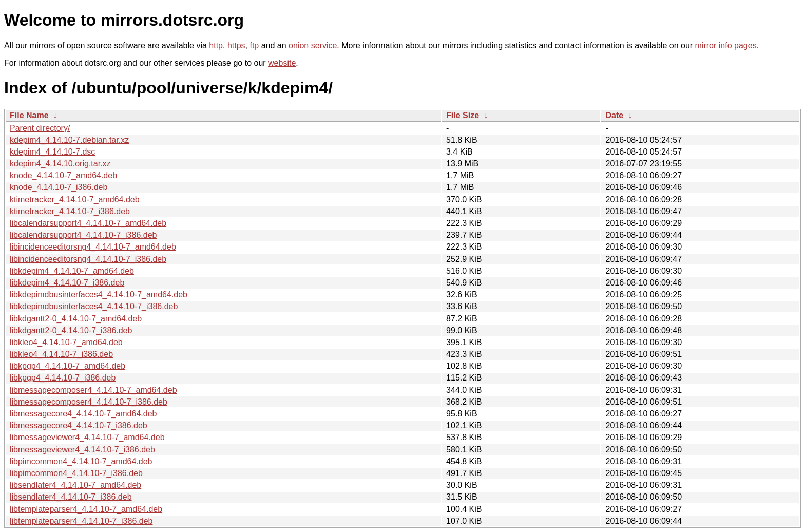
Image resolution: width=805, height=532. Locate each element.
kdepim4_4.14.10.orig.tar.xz (60, 164)
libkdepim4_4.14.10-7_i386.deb (67, 283)
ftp (254, 45)
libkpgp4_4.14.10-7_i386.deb (63, 378)
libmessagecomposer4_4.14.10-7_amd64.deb (93, 390)
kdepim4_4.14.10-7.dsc (52, 152)
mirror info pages (726, 45)
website (282, 63)
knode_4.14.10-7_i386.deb (59, 187)
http (216, 45)
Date (614, 115)
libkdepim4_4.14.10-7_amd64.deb (72, 271)
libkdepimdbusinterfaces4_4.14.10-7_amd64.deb (99, 294)
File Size (463, 115)
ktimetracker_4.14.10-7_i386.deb (70, 211)
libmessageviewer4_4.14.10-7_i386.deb (82, 450)
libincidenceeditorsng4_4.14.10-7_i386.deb (88, 259)
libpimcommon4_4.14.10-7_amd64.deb (81, 461)
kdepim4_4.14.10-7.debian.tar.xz (69, 140)
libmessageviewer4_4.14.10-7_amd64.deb (87, 437)
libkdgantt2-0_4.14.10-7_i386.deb (71, 330)
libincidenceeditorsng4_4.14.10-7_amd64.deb (93, 247)
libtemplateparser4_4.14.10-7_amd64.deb (86, 509)
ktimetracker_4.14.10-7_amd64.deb (75, 199)
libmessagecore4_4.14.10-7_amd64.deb (83, 414)
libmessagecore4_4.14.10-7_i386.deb (79, 425)
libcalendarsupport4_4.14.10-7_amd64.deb (88, 223)
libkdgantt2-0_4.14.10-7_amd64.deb (76, 319)
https (236, 45)
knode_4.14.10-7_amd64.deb (63, 175)
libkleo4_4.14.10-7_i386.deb (61, 354)
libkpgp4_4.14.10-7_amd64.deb (68, 366)
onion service (313, 45)
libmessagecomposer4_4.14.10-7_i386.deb (89, 402)
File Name (29, 115)
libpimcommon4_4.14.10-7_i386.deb (76, 473)
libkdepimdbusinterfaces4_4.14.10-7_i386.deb (94, 306)
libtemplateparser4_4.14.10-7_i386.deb (81, 521)
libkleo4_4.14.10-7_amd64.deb (66, 342)
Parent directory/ (40, 128)
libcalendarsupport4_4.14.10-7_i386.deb (83, 235)
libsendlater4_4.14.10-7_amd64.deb (75, 485)
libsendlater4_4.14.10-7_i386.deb (71, 497)
